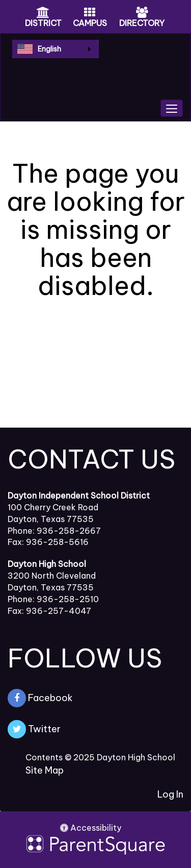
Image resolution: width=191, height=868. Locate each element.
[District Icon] (43, 13)
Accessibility (91, 828)
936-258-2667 (69, 531)
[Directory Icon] (142, 13)
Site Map (45, 770)
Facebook (40, 698)
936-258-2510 (68, 599)
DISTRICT (43, 23)
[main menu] (172, 108)
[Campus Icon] (90, 13)
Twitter (34, 729)
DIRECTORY (142, 23)
